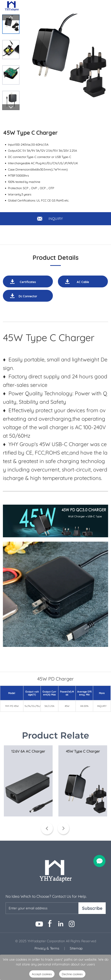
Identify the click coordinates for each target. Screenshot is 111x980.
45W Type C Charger (83, 751)
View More (28, 827)
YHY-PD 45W (12, 706)
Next (11, 107)
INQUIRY (56, 219)
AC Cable (83, 282)
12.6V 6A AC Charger (28, 751)
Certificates (28, 282)
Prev (11, 17)
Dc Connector (28, 296)
